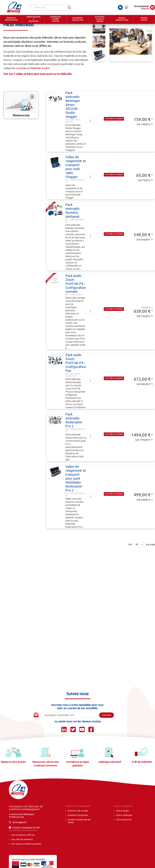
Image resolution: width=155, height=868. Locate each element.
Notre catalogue (124, 828)
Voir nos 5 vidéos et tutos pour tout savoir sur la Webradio (38, 86)
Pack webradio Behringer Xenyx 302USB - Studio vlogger (73, 117)
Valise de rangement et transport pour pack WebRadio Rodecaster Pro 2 (76, 491)
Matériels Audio (40, 80)
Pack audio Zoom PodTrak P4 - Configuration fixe (76, 375)
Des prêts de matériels (22, 852)
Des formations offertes (23, 847)
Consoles (21, 80)
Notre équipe (123, 823)
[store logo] (14, 7)
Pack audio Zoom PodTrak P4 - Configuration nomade (76, 296)
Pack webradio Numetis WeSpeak (72, 223)
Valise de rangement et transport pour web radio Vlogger (76, 179)
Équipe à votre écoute (13, 774)
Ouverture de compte (78, 823)
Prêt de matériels (142, 774)
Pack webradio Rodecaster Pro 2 (74, 433)
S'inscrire (145, 9)
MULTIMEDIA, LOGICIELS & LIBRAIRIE (32, 26)
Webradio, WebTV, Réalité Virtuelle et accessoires (79, 26)
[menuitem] (11, 19)
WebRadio (114, 26)
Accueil (7, 26)
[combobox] (52, 8)
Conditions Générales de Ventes (79, 833)
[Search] (69, 8)
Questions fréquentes (78, 828)
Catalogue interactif (110, 774)
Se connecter (142, 6)
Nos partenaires (124, 832)
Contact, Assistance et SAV (26, 840)
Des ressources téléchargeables (26, 856)
